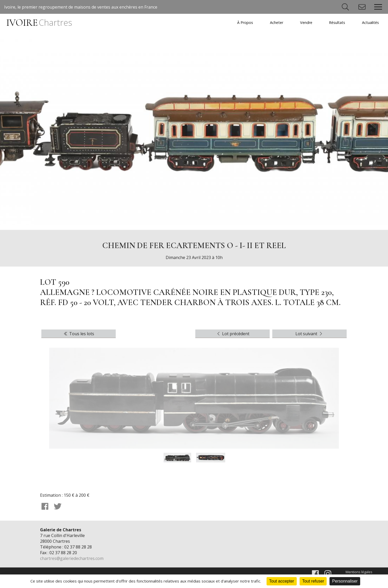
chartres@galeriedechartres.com (72, 558)
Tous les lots (79, 334)
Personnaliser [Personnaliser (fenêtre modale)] (345, 581)
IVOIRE (39, 23)
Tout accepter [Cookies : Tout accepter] (282, 581)
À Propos (245, 22)
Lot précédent (233, 334)
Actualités (370, 22)
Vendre (306, 22)
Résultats (337, 22)
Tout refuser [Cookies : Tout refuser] (313, 581)
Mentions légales (359, 572)
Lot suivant (309, 334)
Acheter (277, 22)
